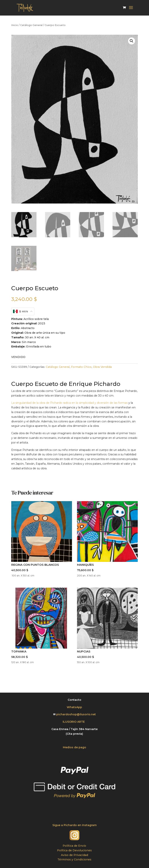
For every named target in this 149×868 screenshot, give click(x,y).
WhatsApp (74, 707)
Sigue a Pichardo (65, 825)
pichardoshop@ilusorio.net (76, 714)
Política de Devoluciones (74, 850)
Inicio (15, 25)
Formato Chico (81, 367)
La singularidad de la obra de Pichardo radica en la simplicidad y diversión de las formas (69, 403)
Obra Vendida (102, 367)
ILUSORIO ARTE (74, 722)
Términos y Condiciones (74, 859)
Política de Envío (74, 846)
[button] (132, 41)
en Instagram (87, 825)
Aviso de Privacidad (74, 855)
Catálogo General (31, 25)
